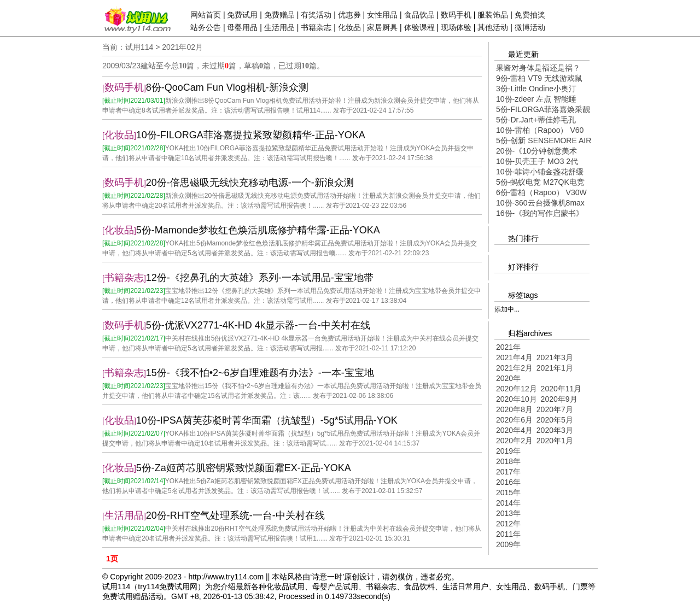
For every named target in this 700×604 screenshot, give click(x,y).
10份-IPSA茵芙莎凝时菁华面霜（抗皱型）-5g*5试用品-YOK (267, 420)
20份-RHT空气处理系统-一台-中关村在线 (235, 515)
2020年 (508, 378)
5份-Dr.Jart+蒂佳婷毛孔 (536, 120)
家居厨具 (382, 27)
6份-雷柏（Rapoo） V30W (541, 192)
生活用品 (279, 27)
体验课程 (419, 27)
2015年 (508, 492)
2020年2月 (514, 441)
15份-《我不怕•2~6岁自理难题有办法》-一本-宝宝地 (260, 373)
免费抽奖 (530, 15)
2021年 (508, 347)
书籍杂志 (316, 27)
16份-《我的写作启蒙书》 (540, 213)
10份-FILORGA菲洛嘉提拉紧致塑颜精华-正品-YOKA (251, 135)
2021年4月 (514, 357)
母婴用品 (242, 27)
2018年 (508, 461)
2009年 (508, 544)
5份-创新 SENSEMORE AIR (544, 140)
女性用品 (382, 15)
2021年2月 (514, 368)
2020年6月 (514, 420)
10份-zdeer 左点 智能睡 (536, 99)
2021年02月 (182, 47)
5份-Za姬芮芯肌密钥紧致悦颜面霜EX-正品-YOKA (244, 468)
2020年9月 (559, 399)
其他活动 (493, 27)
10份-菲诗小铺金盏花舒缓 (540, 172)
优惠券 (349, 15)
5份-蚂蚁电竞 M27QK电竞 (540, 182)
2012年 (508, 524)
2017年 (508, 472)
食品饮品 (419, 15)
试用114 (139, 47)
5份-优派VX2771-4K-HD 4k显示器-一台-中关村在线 (258, 325)
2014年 (508, 503)
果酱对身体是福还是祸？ (538, 68)
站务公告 (206, 27)
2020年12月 (517, 389)
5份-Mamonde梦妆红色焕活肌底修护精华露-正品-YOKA (258, 230)
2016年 (508, 482)
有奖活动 (316, 15)
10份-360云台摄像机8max (540, 203)
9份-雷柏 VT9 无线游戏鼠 (539, 78)
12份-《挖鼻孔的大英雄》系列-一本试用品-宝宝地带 (260, 278)
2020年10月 (517, 399)
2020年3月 (555, 430)
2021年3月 (555, 357)
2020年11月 (561, 389)
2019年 (508, 451)
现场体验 (456, 27)
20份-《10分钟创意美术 (536, 151)
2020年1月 (555, 441)
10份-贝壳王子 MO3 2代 (537, 161)
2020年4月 (514, 430)
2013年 (508, 513)
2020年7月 (555, 409)
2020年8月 (514, 409)
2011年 (508, 534)
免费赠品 (279, 15)
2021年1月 (555, 368)
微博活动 (530, 27)
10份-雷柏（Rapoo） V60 (540, 130)
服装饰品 (493, 15)
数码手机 (456, 15)
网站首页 (206, 15)
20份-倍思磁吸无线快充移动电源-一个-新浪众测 (250, 183)
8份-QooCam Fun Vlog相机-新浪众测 (227, 87)
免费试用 (242, 15)
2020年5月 (555, 420)
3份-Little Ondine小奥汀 (536, 89)
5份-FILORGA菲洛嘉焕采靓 (543, 109)
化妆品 (349, 27)
